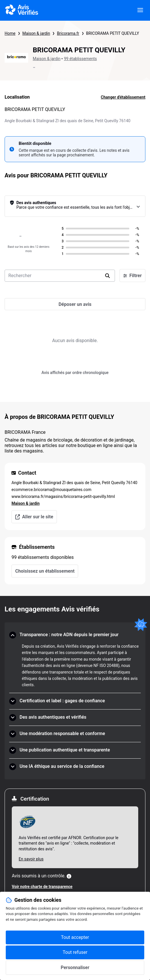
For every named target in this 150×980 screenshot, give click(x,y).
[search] (107, 276)
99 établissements (80, 59)
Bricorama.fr (68, 33)
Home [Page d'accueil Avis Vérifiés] (10, 33)
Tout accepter (75, 937)
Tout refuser (75, 952)
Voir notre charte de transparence (42, 887)
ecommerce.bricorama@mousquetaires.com (51, 490)
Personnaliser (75, 967)
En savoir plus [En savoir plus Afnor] (31, 859)
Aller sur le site (34, 517)
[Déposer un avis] (75, 304)
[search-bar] (60, 276)
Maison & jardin (36, 33)
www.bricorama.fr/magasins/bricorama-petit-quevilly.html (63, 496)
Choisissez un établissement (45, 571)
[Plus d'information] (69, 876)
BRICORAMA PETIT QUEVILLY (113, 33)
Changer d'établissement (123, 97)
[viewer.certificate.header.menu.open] (140, 10)
